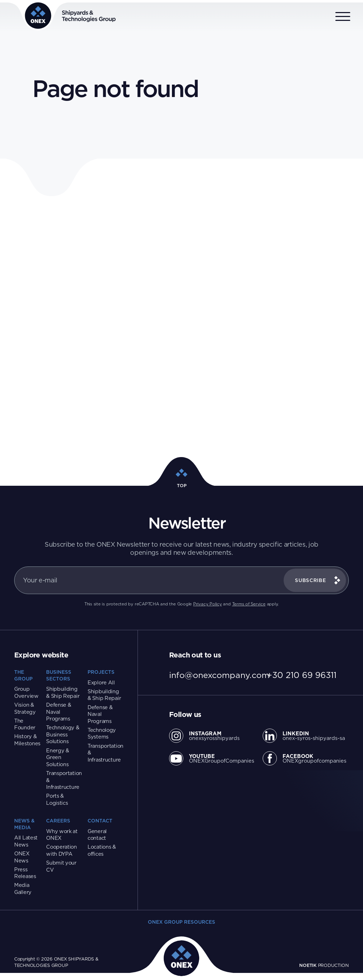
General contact (97, 835)
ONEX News (22, 857)
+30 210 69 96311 (302, 675)
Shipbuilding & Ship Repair (63, 692)
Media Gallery (23, 888)
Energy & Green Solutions (58, 757)
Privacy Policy (208, 604)
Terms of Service (249, 604)
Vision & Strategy (25, 708)
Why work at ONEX (62, 835)
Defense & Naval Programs (58, 712)
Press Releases (25, 873)
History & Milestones (27, 740)
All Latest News (26, 841)
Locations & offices (102, 850)
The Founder (25, 724)
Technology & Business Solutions (63, 734)
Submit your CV (61, 866)
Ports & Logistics (57, 799)
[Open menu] (343, 17)
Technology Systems (102, 733)
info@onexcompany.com (219, 675)
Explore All (101, 682)
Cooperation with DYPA (62, 850)
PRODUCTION (324, 965)
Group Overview (26, 692)
